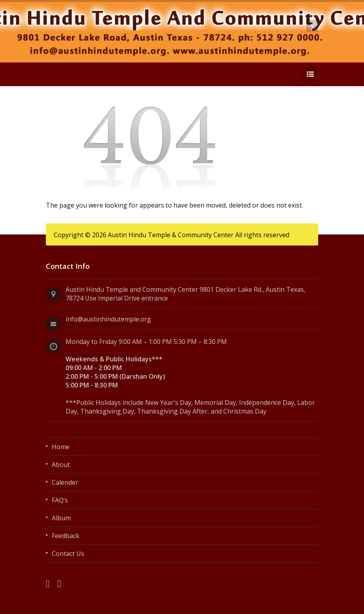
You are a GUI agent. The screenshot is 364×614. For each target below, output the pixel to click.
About (61, 465)
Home (61, 447)
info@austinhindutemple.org (108, 319)
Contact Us (68, 554)
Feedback (66, 536)
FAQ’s (60, 500)
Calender (65, 482)
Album (61, 518)
